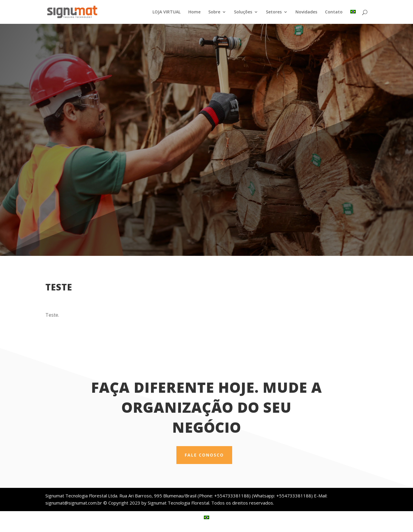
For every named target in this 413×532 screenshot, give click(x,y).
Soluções (243, 12)
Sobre (214, 12)
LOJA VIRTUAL (167, 12)
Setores (274, 12)
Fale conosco (204, 455)
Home (194, 12)
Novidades (306, 12)
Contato (334, 12)
